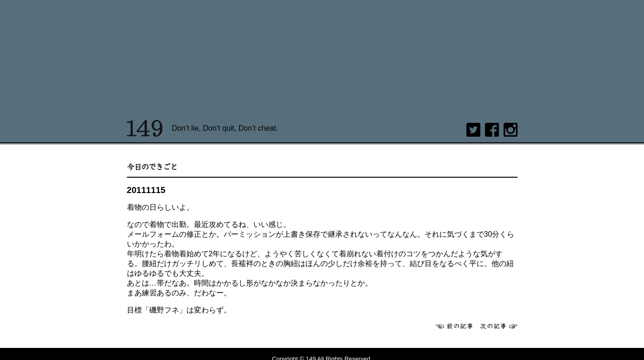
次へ (499, 326)
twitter (473, 130)
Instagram (511, 130)
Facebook (492, 130)
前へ (454, 326)
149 (145, 128)
